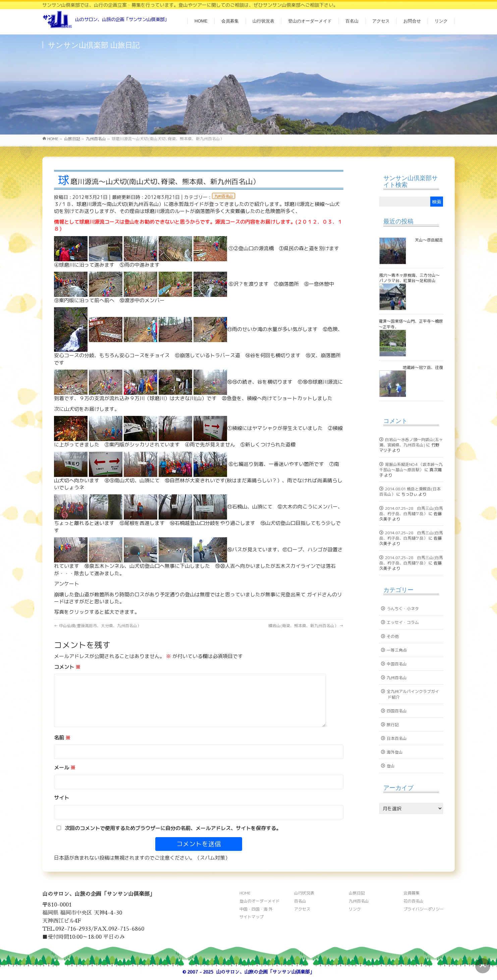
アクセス (302, 909)
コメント (67, 667)
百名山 (300, 901)
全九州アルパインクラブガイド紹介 (413, 694)
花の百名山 (413, 901)
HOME (245, 893)
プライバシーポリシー (424, 909)
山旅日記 (357, 893)
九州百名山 (224, 196)
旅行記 (393, 725)
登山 (391, 766)
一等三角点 (397, 650)
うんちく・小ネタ (403, 609)
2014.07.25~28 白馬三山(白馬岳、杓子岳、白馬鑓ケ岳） (411, 511)
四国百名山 (397, 711)
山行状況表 (304, 893)
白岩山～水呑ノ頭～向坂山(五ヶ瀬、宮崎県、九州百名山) (411, 442)
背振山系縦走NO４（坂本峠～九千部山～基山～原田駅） (411, 467)
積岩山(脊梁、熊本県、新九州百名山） (306, 626)
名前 (62, 738)
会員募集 (411, 893)
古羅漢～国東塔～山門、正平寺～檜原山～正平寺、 (417, 324)
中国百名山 (397, 664)
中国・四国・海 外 (256, 909)
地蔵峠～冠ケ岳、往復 (423, 367)
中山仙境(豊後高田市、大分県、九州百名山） (98, 626)
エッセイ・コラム (403, 622)
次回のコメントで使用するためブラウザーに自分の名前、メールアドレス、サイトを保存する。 (173, 828)
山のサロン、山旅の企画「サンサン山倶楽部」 (265, 972)
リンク (355, 909)
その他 (393, 636)
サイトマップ (252, 917)
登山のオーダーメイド (260, 901)
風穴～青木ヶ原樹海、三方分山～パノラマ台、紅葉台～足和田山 (409, 278)
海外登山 (395, 752)
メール (65, 768)
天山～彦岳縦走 (429, 240)
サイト (62, 798)
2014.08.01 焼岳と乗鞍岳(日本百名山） (410, 492)
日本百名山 (397, 738)
